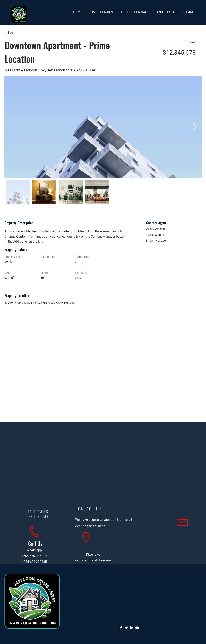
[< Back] (19, 33)
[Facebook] (121, 628)
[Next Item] (195, 127)
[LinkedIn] (132, 628)
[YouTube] (137, 628)
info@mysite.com (157, 241)
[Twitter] (126, 628)
